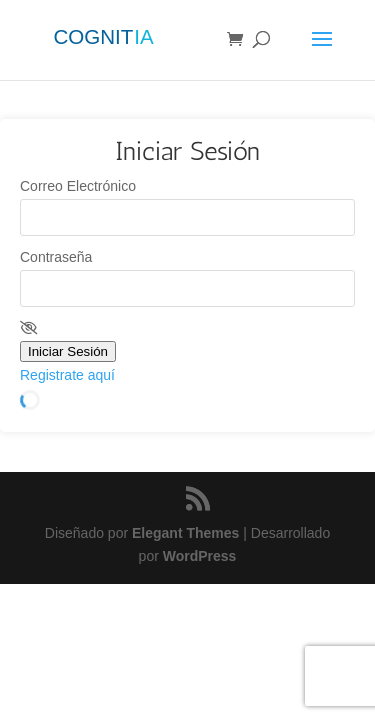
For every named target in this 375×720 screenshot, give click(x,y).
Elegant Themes (185, 533)
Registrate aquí (67, 375)
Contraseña (56, 257)
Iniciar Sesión (68, 351)
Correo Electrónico (78, 186)
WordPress (200, 556)
